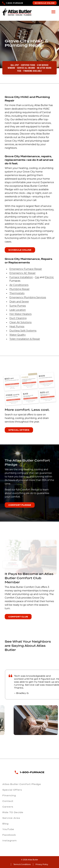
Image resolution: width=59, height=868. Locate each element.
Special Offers (19, 430)
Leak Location (18, 310)
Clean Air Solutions (21, 323)
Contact (8, 801)
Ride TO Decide (13, 812)
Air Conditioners (19, 285)
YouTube (8, 829)
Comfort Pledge (20, 505)
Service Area (11, 818)
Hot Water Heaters (21, 314)
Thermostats (17, 293)
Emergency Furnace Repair (26, 269)
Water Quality (18, 335)
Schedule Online (45, 3)
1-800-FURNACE (15, 3)
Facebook (9, 835)
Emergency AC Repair (22, 273)
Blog (5, 824)
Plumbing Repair (19, 289)
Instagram (9, 841)
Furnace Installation (21, 277)
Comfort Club (18, 617)
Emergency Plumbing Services (28, 298)
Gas (37, 277)
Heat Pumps (17, 327)
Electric (49, 277)
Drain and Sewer (19, 302)
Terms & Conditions (22, 864)
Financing (9, 795)
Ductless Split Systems (23, 331)
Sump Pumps (18, 306)
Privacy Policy (42, 864)
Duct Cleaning (18, 318)
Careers (8, 807)
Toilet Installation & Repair (25, 339)
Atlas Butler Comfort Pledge (22, 784)
